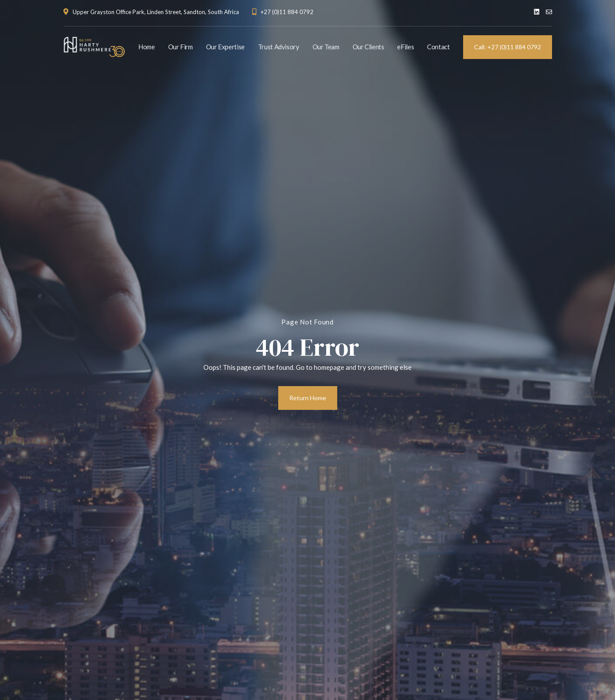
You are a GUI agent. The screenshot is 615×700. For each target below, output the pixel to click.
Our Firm (180, 47)
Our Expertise (225, 47)
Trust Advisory (279, 47)
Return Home (308, 398)
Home (147, 47)
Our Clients (368, 47)
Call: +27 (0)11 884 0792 (508, 47)
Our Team (326, 47)
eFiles (405, 47)
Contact (438, 47)
